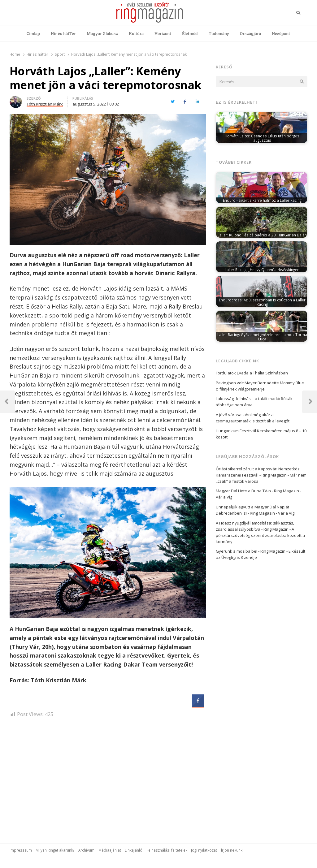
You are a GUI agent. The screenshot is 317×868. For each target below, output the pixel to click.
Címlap (33, 33)
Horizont (163, 33)
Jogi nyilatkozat (204, 850)
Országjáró (250, 33)
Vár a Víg (224, 497)
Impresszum (21, 850)
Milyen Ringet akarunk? (55, 850)
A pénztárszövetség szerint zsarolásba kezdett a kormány (260, 535)
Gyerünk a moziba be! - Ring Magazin (251, 551)
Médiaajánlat (110, 850)
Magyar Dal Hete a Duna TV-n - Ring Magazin (257, 491)
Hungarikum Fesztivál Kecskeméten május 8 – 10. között (262, 434)
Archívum (86, 850)
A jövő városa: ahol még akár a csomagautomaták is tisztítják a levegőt (253, 418)
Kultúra (136, 33)
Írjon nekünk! (232, 850)
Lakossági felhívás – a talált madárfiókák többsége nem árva (254, 402)
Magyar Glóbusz (102, 33)
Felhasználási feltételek (167, 850)
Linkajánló (134, 850)
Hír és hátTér (63, 33)
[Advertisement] (108, 775)
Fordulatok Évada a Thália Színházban (252, 373)
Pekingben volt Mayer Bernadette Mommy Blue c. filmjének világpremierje (260, 386)
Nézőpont (281, 33)
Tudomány (219, 33)
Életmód (190, 33)
